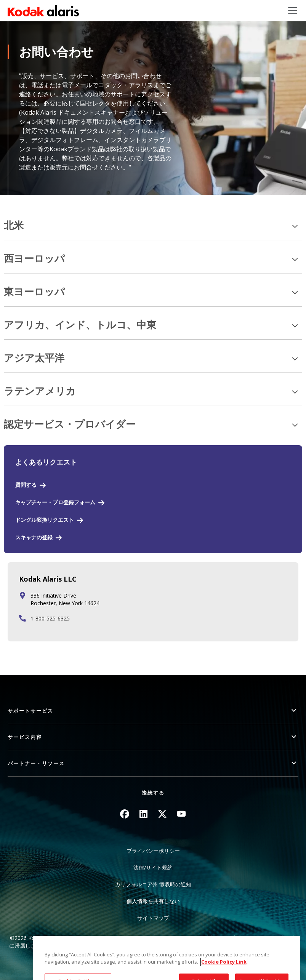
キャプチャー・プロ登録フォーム (55, 502)
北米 (14, 226)
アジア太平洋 (34, 358)
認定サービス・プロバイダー (70, 424)
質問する (26, 485)
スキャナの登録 (34, 537)
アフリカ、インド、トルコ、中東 (80, 325)
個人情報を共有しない (153, 901)
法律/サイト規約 (153, 867)
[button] (153, 711)
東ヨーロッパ (34, 292)
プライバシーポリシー (153, 851)
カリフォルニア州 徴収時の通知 (153, 884)
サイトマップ (153, 918)
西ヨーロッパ (34, 259)
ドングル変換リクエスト (45, 520)
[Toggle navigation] (293, 11)
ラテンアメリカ (40, 391)
